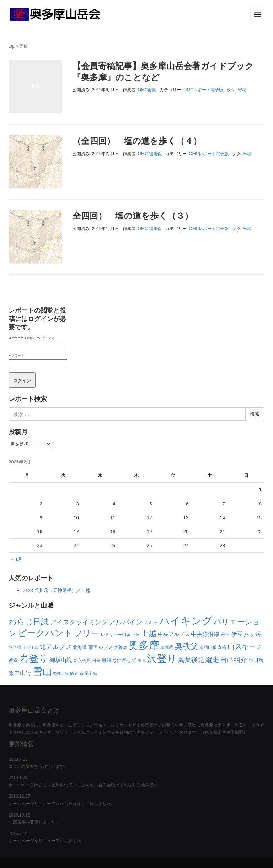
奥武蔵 (167, 647)
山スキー (242, 646)
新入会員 (82, 661)
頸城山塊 (61, 673)
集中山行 (20, 673)
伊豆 (237, 634)
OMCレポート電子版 (203, 90)
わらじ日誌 (29, 622)
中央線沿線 (205, 634)
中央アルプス (174, 634)
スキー (151, 623)
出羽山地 (31, 647)
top (12, 46)
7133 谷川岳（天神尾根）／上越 (56, 590)
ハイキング (186, 621)
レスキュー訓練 (116, 635)
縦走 (212, 660)
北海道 (80, 647)
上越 (149, 633)
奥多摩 (144, 645)
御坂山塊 (61, 660)
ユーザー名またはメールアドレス (31, 338)
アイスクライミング (79, 622)
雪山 (42, 671)
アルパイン (126, 622)
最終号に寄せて (119, 660)
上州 (136, 635)
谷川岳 (256, 660)
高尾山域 (89, 673)
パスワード (16, 356)
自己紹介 (234, 660)
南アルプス (101, 647)
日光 (96, 661)
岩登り (34, 659)
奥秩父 (186, 646)
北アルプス (55, 647)
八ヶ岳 (252, 634)
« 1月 (17, 559)
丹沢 (225, 634)
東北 (142, 661)
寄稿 (242, 90)
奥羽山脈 (208, 647)
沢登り (162, 659)
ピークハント (45, 633)
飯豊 (74, 673)
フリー (87, 633)
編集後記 (191, 660)
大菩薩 (121, 647)
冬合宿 (15, 647)
